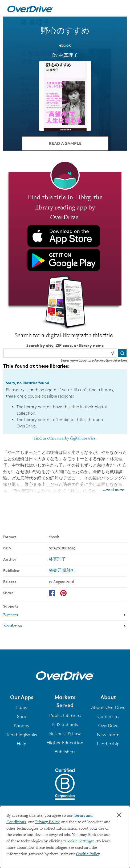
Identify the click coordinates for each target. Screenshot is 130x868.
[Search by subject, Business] (65, 615)
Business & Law (65, 733)
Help (22, 743)
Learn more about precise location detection (94, 360)
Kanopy (22, 725)
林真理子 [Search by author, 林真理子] (68, 55)
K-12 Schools (65, 724)
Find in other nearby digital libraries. (65, 438)
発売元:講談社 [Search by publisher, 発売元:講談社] (62, 570)
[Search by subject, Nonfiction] (65, 626)
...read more (113, 490)
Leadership (108, 743)
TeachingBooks (22, 734)
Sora (22, 716)
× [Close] (119, 815)
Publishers (65, 751)
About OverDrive (108, 707)
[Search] (122, 353)
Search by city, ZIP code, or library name (65, 345)
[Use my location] (112, 353)
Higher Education (65, 742)
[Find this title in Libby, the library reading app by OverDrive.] (65, 239)
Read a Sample (65, 143)
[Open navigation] (120, 9)
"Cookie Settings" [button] (79, 841)
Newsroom (108, 734)
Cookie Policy (88, 854)
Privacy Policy (47, 822)
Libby (22, 707)
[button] (22, 697)
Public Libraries (65, 715)
